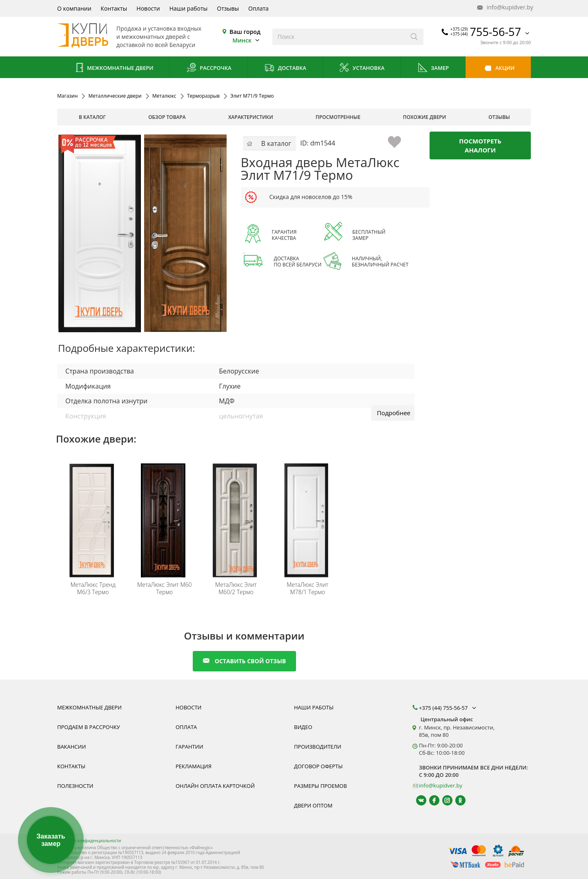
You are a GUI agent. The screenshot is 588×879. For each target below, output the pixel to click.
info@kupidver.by (504, 8)
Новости (148, 8)
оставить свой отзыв (244, 661)
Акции (498, 68)
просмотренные (338, 117)
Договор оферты (318, 766)
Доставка (285, 68)
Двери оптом (313, 805)
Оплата (258, 8)
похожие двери (424, 117)
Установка (362, 68)
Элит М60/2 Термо (236, 588)
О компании (74, 8)
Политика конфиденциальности (89, 841)
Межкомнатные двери (114, 68)
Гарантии (189, 747)
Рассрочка (209, 68)
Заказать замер (51, 840)
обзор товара (167, 117)
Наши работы (189, 8)
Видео (303, 727)
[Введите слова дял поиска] (339, 37)
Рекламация (194, 766)
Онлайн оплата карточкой (215, 786)
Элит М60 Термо (165, 588)
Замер (433, 68)
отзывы (499, 117)
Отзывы (228, 8)
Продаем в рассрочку (89, 727)
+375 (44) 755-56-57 (448, 708)
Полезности (75, 786)
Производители (318, 747)
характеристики (251, 117)
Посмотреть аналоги (480, 145)
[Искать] (414, 37)
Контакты (114, 8)
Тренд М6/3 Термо (93, 588)
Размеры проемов (321, 786)
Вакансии (71, 747)
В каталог (92, 117)
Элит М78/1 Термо (307, 588)
